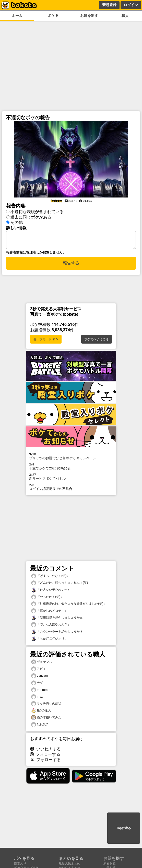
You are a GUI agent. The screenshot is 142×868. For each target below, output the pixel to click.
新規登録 (109, 5)
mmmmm (41, 691)
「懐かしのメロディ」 (49, 612)
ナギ (37, 684)
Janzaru (39, 677)
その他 (17, 222)
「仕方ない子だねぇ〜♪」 (52, 591)
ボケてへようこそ (97, 341)
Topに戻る (123, 828)
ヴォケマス (42, 663)
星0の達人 (41, 712)
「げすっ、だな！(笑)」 (50, 578)
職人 (125, 16)
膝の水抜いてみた (46, 719)
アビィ (39, 670)
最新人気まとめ (69, 863)
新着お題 (110, 863)
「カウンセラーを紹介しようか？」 (58, 633)
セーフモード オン (46, 341)
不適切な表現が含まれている (37, 211)
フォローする (45, 756)
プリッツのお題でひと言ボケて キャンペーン (71, 458)
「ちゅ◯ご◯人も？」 (50, 640)
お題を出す (89, 16)
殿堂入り (20, 863)
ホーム (17, 16)
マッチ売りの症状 (46, 705)
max (37, 698)
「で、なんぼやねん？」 (51, 626)
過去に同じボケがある (31, 216)
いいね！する (45, 750)
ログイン (131, 5)
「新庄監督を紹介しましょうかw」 (58, 619)
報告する (71, 265)
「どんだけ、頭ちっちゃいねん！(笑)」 (61, 584)
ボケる (53, 16)
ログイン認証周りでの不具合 (71, 488)
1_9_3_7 (39, 726)
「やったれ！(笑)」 (47, 598)
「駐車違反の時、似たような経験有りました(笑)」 (69, 605)
